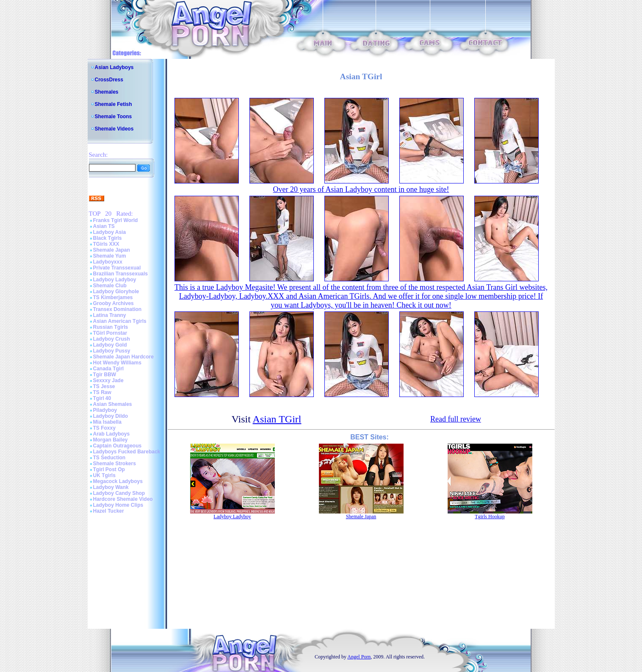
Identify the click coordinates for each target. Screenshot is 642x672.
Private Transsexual (117, 268)
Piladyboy (105, 410)
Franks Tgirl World (116, 220)
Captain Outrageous (118, 446)
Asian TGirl (277, 419)
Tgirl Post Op (109, 469)
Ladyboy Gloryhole (116, 292)
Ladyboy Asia (110, 232)
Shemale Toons (113, 117)
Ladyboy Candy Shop (119, 493)
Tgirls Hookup (490, 516)
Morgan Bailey (111, 440)
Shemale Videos (114, 129)
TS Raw (102, 392)
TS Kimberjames (113, 297)
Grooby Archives (113, 303)
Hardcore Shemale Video (123, 499)
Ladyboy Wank (111, 487)
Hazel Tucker (109, 511)
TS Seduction (109, 458)
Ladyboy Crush (112, 339)
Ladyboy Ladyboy (115, 280)
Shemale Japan (112, 250)
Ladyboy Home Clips (118, 505)
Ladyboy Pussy (112, 351)
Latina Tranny (110, 315)
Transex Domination (118, 309)
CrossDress (109, 80)
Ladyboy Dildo (111, 416)
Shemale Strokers (115, 464)
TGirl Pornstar (110, 333)
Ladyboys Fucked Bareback (127, 452)
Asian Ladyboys (114, 67)
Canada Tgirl (109, 369)
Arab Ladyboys (112, 434)
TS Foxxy (104, 428)
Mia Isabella (107, 422)
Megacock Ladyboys (118, 481)
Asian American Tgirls (120, 321)
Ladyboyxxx (108, 262)
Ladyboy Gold (110, 345)
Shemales (107, 92)
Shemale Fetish (113, 104)
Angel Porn (359, 657)
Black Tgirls (108, 238)
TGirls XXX (106, 244)
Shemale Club (110, 286)
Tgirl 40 (102, 398)
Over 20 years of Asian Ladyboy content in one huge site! (361, 189)
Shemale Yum (110, 256)
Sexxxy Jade (108, 380)
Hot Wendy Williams (117, 363)
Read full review (456, 419)
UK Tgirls (104, 475)
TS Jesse (104, 386)
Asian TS (104, 226)
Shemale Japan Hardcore (123, 357)
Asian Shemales (113, 404)
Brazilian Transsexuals (120, 274)
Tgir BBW (105, 375)
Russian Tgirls (111, 327)
